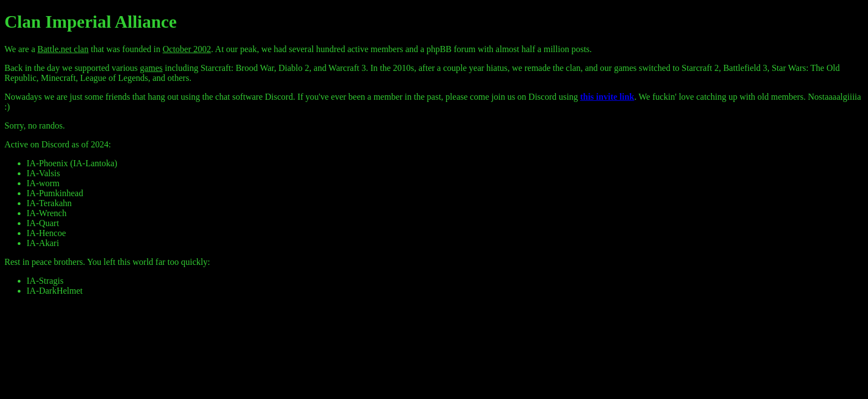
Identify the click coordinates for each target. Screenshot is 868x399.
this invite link (607, 97)
